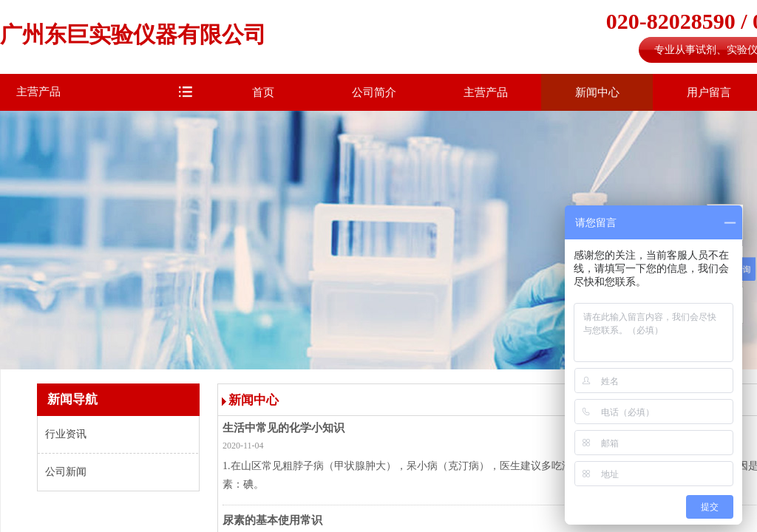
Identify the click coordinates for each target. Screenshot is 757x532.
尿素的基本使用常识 (272, 520)
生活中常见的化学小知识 (284, 428)
